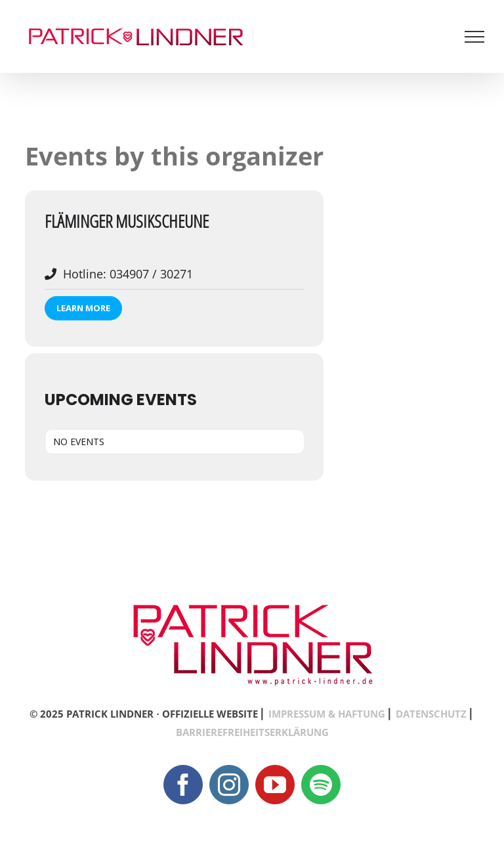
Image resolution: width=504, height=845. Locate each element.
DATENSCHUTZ (431, 714)
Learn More (83, 308)
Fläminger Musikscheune (127, 221)
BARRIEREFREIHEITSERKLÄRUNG (252, 732)
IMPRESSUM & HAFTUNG (327, 714)
